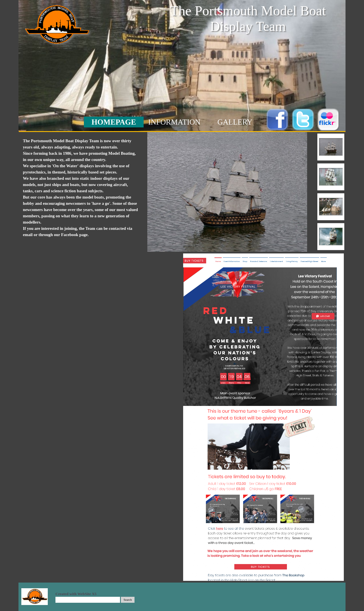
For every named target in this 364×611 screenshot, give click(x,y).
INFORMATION (174, 122)
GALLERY (235, 122)
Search (128, 600)
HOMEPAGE (114, 122)
